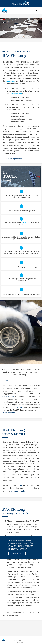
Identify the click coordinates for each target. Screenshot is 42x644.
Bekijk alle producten (14, 159)
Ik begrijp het (17, 554)
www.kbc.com (17, 407)
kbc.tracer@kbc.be (18, 491)
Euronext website (8, 413)
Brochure (8, 380)
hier (35, 477)
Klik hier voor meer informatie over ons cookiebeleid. (20, 549)
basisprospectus (8, 396)
